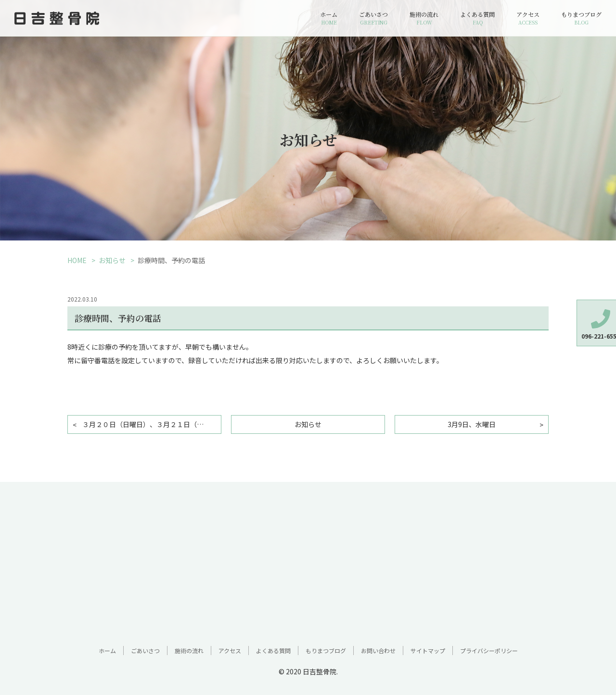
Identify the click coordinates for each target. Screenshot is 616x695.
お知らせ (112, 260)
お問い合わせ (378, 651)
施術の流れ (424, 18)
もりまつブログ (581, 18)
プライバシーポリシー (489, 651)
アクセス (528, 18)
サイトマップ (428, 651)
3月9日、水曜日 (472, 424)
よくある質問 (477, 18)
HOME (77, 260)
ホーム (329, 18)
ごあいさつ (373, 18)
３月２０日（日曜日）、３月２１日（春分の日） (152, 424)
